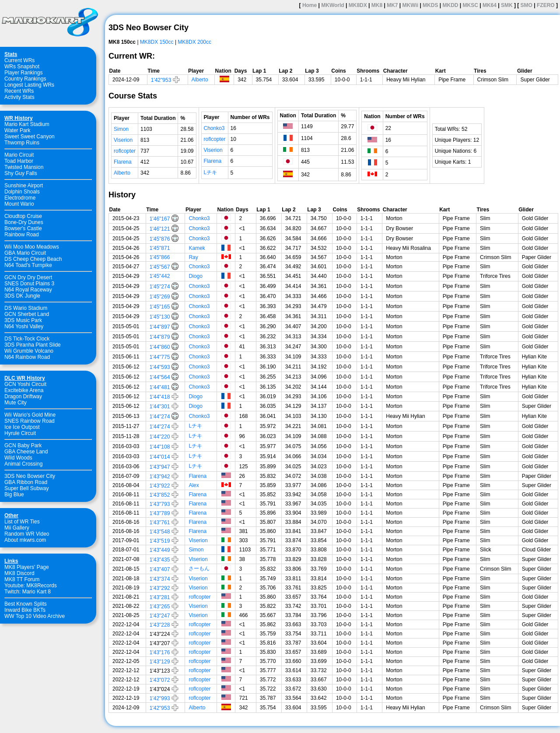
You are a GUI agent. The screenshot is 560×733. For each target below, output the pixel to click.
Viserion (123, 140)
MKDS (430, 5)
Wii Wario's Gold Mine (30, 415)
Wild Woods (18, 458)
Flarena (123, 162)
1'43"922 (160, 486)
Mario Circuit (19, 155)
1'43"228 (160, 625)
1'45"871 (160, 248)
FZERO (546, 5)
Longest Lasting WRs (29, 85)
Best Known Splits (26, 604)
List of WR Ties (22, 522)
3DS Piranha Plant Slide (33, 345)
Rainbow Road (22, 235)
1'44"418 (160, 397)
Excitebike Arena (24, 390)
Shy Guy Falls (21, 173)
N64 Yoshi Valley (24, 326)
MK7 (392, 5)
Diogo (195, 276)
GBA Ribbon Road (26, 482)
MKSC (471, 5)
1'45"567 (160, 267)
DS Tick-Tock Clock (27, 339)
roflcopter (125, 151)
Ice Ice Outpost (22, 427)
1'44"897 (160, 327)
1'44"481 (160, 387)
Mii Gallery (17, 528)
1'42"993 (160, 698)
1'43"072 (160, 680)
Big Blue (14, 495)
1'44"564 (160, 377)
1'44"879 (160, 337)
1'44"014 (160, 457)
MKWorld (332, 5)
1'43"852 (160, 495)
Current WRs (19, 60)
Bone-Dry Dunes (24, 222)
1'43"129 (160, 662)
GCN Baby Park (23, 445)
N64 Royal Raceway (28, 290)
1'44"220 (160, 437)
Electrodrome (20, 198)
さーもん (199, 568)
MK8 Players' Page (27, 567)
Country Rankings (25, 79)
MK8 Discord (19, 573)
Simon (121, 129)
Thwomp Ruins (22, 143)
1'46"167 (160, 219)
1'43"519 (160, 541)
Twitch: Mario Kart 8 (28, 592)
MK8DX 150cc (157, 42)
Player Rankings (23, 73)
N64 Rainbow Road (27, 357)
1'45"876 (160, 239)
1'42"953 (161, 80)
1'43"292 (160, 588)
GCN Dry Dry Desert (28, 277)
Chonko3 (214, 128)
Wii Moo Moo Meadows (32, 247)
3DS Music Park (23, 320)
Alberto (200, 80)
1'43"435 (160, 560)
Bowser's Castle (23, 228)
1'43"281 (160, 597)
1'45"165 (160, 307)
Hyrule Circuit (20, 433)
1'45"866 (160, 257)
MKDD (450, 5)
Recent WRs (19, 91)
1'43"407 (160, 569)
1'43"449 (160, 550)
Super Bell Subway (26, 488)
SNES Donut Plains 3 (29, 284)
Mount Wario (19, 204)
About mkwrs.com (25, 540)
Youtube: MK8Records (31, 586)
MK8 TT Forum (22, 579)
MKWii (411, 5)
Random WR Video (27, 534)
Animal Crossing (23, 464)
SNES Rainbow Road (30, 421)
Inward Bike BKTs (25, 610)
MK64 (490, 5)
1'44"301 (160, 407)
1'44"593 (160, 367)
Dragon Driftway (23, 396)
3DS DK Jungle (22, 296)
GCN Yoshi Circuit (25, 384)
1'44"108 (160, 447)
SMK (507, 5)
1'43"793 (160, 504)
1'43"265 (160, 607)
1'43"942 (160, 477)
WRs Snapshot (22, 67)
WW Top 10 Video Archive (35, 616)
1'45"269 (160, 297)
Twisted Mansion (24, 167)
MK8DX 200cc (194, 42)
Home (310, 5)
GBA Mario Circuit (25, 253)
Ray (193, 257)
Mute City (16, 403)
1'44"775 (160, 357)
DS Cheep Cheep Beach (33, 259)
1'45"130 (160, 317)
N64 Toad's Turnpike (28, 265)
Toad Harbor (19, 161)
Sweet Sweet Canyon (30, 137)
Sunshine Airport (24, 186)
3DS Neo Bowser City (30, 476)
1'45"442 (160, 276)
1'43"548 (160, 532)
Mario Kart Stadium (27, 124)
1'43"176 (160, 652)
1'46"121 (160, 229)
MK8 (377, 5)
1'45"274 (160, 287)
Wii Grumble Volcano (29, 351)
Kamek (197, 248)
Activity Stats (19, 97)
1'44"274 (160, 417)
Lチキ (211, 172)
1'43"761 (160, 523)
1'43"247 (160, 616)
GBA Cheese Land (26, 452)
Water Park (17, 130)
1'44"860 (160, 347)
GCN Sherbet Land (27, 314)
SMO (527, 5)
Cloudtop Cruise (23, 216)
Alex (194, 485)
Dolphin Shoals (22, 192)
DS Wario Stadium (26, 308)
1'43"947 (160, 467)
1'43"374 (160, 579)
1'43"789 (160, 513)
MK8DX (358, 5)
